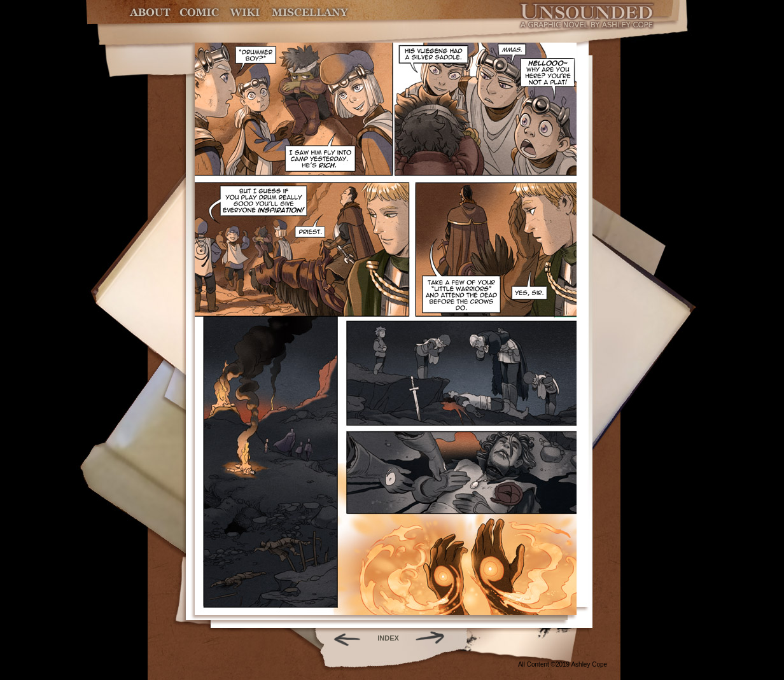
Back (342, 638)
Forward (434, 638)
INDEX (388, 638)
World (245, 12)
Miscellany (310, 12)
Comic (199, 12)
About (151, 12)
